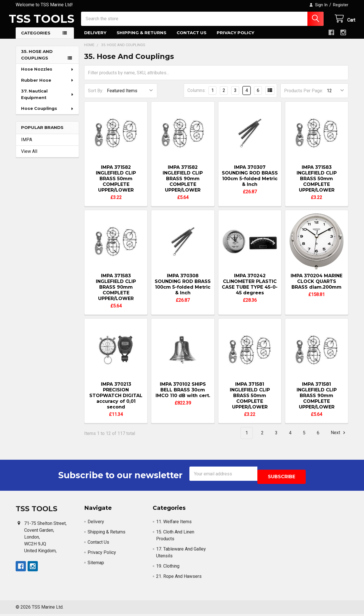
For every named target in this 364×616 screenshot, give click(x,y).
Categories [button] (36, 38)
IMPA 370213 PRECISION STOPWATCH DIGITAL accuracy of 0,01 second (116, 401)
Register (341, 5)
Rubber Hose (47, 85)
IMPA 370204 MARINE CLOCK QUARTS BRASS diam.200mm (317, 287)
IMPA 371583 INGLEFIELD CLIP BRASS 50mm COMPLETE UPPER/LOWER (317, 184)
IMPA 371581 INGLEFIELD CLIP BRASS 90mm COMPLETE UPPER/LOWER (317, 401)
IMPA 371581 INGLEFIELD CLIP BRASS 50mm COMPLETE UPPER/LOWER (250, 401)
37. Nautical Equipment (48, 99)
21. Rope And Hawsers (179, 578)
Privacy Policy (235, 38)
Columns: (197, 96)
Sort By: (96, 96)
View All (29, 156)
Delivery (95, 38)
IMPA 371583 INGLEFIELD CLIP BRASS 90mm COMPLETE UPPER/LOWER (116, 292)
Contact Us (192, 38)
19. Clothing (168, 568)
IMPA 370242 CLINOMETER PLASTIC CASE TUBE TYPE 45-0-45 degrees (250, 289)
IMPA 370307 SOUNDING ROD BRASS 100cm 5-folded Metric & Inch (250, 181)
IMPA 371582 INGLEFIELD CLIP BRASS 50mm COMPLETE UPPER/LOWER (116, 184)
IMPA (27, 145)
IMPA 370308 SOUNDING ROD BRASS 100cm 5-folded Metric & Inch (183, 289)
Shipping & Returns (141, 38)
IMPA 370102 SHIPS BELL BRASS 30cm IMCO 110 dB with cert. (183, 395)
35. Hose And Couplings (37, 60)
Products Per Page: (304, 96)
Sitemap (96, 565)
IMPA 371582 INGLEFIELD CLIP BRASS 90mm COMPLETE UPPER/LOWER (183, 184)
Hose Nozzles (47, 74)
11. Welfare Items (174, 524)
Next (339, 438)
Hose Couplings (47, 113)
